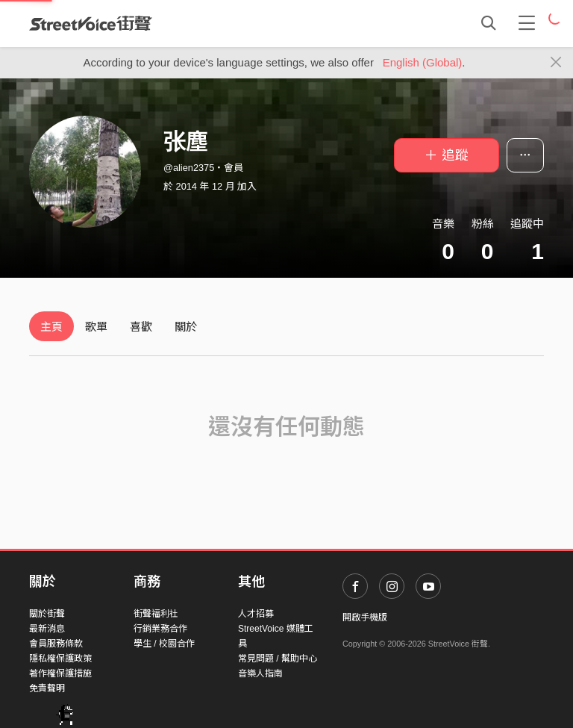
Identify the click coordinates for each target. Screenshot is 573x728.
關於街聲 (47, 614)
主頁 (51, 327)
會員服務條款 (56, 644)
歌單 (96, 327)
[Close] (556, 63)
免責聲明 (47, 688)
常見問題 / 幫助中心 (278, 659)
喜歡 (141, 327)
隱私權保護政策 (60, 659)
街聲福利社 (156, 614)
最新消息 (47, 629)
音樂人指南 (260, 673)
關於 (186, 327)
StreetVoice (91, 23)
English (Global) (423, 62)
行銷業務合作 (160, 629)
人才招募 (256, 614)
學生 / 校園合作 (164, 644)
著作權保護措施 (60, 673)
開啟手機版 (365, 617)
